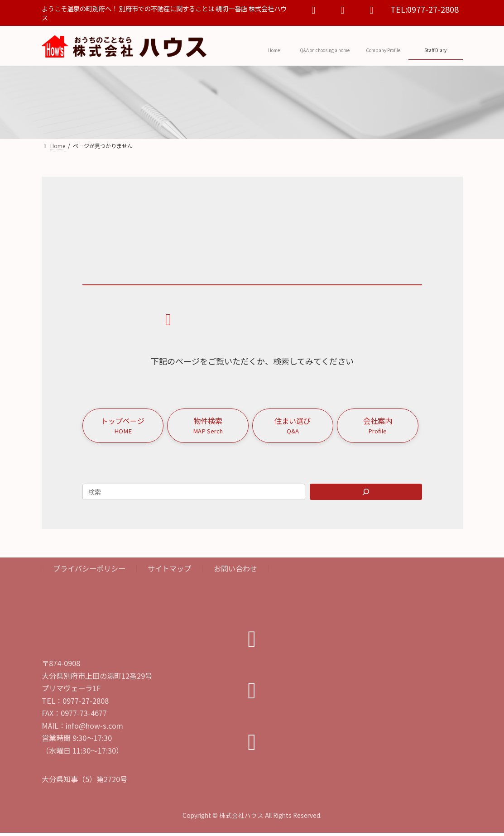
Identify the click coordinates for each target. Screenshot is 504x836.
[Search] (366, 495)
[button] (123, 427)
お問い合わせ (235, 572)
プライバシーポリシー (89, 572)
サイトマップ (169, 572)
